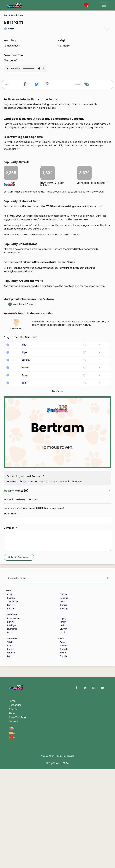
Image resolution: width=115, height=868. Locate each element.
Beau (25, 542)
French (63, 823)
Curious (64, 792)
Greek (63, 809)
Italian (63, 819)
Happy (63, 785)
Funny (10, 772)
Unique (63, 761)
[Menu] (104, 5)
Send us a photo (16, 648)
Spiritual (11, 765)
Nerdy (63, 768)
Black (10, 812)
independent (16, 491)
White (10, 809)
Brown (10, 816)
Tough (63, 789)
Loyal (62, 799)
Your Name (11, 680)
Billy (24, 511)
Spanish (64, 816)
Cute (10, 761)
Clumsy (64, 796)
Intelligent (12, 792)
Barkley (26, 527)
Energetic (12, 796)
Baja (24, 519)
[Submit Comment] (19, 724)
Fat (9, 823)
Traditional (13, 768)
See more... (58, 558)
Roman (63, 812)
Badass (63, 772)
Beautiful (12, 775)
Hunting (64, 775)
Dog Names (9, 15)
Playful (11, 789)
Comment (10, 695)
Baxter (25, 534)
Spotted (11, 819)
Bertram (20, 15)
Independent (14, 785)
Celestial (64, 765)
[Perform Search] (107, 745)
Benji (24, 549)
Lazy (10, 799)
